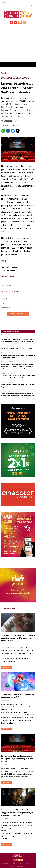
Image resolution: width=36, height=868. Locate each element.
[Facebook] (8, 131)
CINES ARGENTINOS (9, 270)
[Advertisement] (18, 44)
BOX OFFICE (16, 268)
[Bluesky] (13, 131)
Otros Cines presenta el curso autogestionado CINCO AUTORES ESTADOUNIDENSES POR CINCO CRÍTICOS (18, 395)
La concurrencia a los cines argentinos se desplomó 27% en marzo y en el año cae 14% (17, 759)
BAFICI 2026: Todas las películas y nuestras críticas (16, 348)
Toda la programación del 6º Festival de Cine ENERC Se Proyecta (17, 386)
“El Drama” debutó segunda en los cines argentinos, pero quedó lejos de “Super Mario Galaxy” (18, 377)
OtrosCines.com (9, 121)
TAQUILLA (6, 268)
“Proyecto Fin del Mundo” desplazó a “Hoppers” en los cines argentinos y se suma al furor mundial (17, 812)
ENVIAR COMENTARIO (18, 314)
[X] (18, 131)
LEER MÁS (6, 667)
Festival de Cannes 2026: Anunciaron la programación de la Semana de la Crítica (18, 356)
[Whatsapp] (3, 131)
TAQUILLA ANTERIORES (10, 608)
